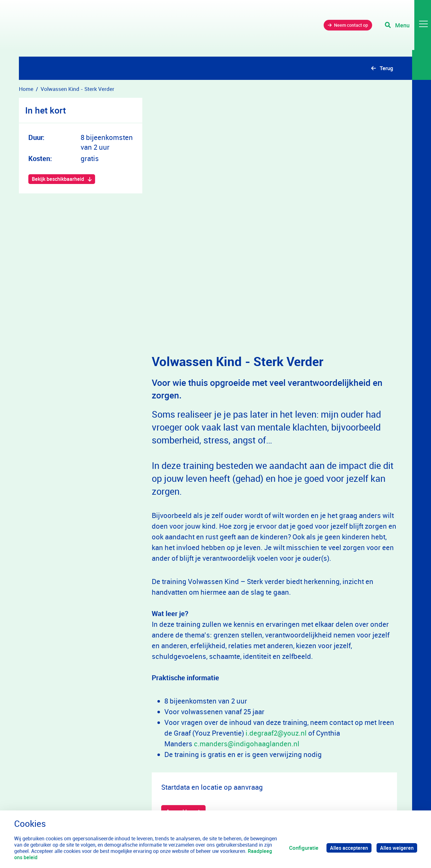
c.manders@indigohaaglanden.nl (247, 637)
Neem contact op (342, 28)
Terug (386, 68)
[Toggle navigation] (407, 28)
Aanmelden (180, 705)
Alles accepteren (347, 848)
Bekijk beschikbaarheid (59, 179)
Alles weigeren (396, 848)
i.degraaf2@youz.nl (276, 626)
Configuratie (301, 848)
